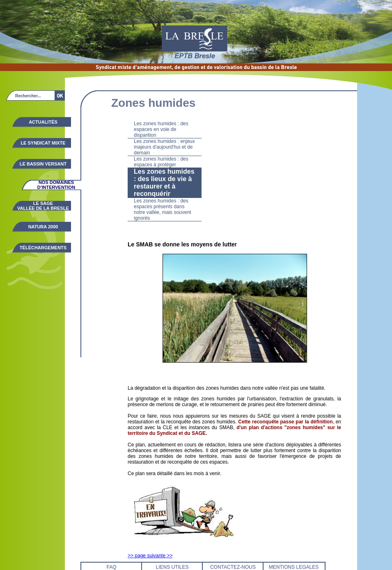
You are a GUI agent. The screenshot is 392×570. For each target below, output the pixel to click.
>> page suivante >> (150, 556)
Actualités (43, 122)
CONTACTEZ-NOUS (233, 567)
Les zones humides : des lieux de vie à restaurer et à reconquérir (164, 183)
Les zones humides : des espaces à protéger (161, 162)
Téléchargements (43, 248)
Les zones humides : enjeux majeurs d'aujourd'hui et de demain (164, 147)
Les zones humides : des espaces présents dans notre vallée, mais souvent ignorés (162, 209)
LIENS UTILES (172, 567)
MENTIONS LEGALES (294, 567)
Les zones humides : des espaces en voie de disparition (161, 129)
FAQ (111, 567)
